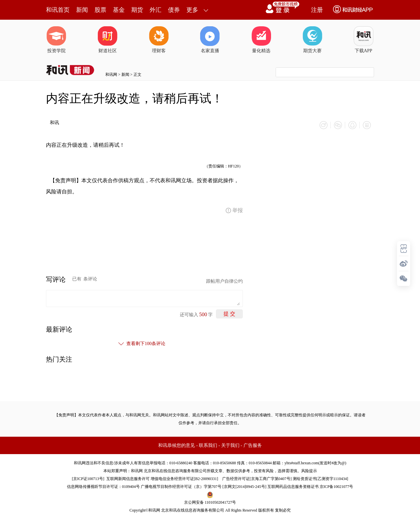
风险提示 (309, 471)
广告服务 (253, 445)
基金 (119, 10)
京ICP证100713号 (88, 479)
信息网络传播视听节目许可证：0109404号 (103, 487)
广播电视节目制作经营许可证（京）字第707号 (181, 487)
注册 (317, 10)
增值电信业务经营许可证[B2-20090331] (184, 479)
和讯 (54, 123)
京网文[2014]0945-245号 (244, 487)
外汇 (156, 10)
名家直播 (210, 40)
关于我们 (230, 445)
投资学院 (56, 40)
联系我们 (208, 445)
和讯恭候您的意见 (177, 445)
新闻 (82, 10)
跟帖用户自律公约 (224, 281)
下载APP (364, 40)
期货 (137, 10)
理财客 (159, 40)
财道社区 (108, 40)
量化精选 (261, 40)
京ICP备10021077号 (336, 487)
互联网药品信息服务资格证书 (293, 487)
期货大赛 (312, 40)
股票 (100, 10)
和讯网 (111, 75)
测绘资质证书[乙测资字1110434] (320, 479)
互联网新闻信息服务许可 (128, 479)
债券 (174, 10)
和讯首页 (58, 10)
